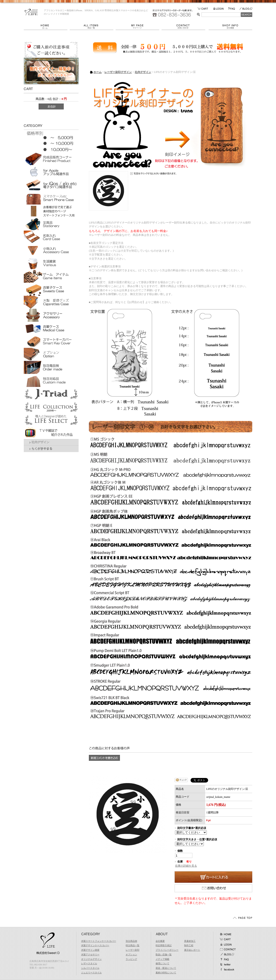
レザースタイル (89, 963)
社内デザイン (40, 442)
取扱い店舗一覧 (164, 955)
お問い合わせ (185, 27)
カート (226, 939)
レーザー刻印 (133, 950)
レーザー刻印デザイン (118, 72)
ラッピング (131, 959)
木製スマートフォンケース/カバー (99, 941)
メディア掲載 (162, 959)
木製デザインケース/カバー (95, 945)
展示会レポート (192, 950)
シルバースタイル (90, 968)
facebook (227, 969)
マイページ (139, 27)
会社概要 (230, 27)
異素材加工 (190, 941)
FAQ (234, 9)
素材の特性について (166, 973)
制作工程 (189, 945)
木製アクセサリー (90, 955)
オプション (131, 955)
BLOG (246, 9)
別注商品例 (131, 941)
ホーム (47, 27)
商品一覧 (93, 27)
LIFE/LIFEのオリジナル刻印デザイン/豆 (31, 12)
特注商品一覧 (133, 945)
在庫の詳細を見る (186, 866)
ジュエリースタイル (91, 973)
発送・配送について (166, 968)
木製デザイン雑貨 (90, 950)
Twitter (226, 964)
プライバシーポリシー (167, 950)
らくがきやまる (42, 449)
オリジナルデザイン (91, 959)
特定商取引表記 (164, 945)
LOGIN (221, 9)
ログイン (226, 944)
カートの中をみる (205, 9)
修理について (162, 963)
